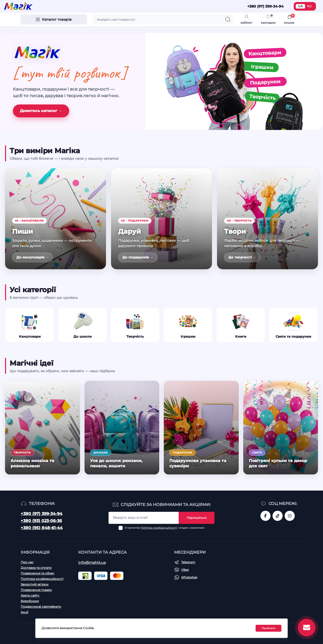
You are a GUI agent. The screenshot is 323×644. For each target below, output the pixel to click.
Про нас (27, 562)
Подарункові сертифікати (41, 607)
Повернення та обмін (37, 573)
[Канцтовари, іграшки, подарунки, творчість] (234, 81)
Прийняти (268, 628)
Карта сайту (30, 595)
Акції (24, 612)
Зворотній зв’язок (35, 584)
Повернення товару (36, 590)
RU (309, 6)
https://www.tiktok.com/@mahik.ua (278, 516)
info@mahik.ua (92, 562)
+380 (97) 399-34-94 (42, 514)
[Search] (228, 19)
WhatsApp (189, 577)
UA (300, 6)
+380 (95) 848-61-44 (42, 528)
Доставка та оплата (36, 568)
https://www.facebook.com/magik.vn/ (265, 516)
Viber (185, 570)
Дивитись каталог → (41, 111)
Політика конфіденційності (159, 528)
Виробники (30, 601)
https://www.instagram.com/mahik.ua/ (290, 516)
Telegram (188, 562)
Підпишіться (197, 518)
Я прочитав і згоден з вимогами (165, 528)
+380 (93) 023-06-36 (41, 521)
